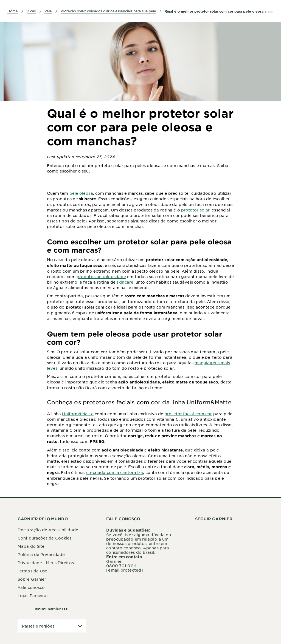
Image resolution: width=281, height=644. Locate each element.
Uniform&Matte (78, 414)
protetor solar (195, 210)
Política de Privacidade (41, 554)
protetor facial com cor (188, 414)
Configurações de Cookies (44, 538)
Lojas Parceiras (33, 595)
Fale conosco (31, 587)
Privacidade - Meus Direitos (46, 563)
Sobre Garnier (32, 579)
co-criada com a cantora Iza (115, 472)
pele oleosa (81, 193)
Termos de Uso (33, 571)
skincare (125, 282)
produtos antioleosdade (101, 276)
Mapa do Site (31, 546)
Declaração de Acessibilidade (48, 530)
